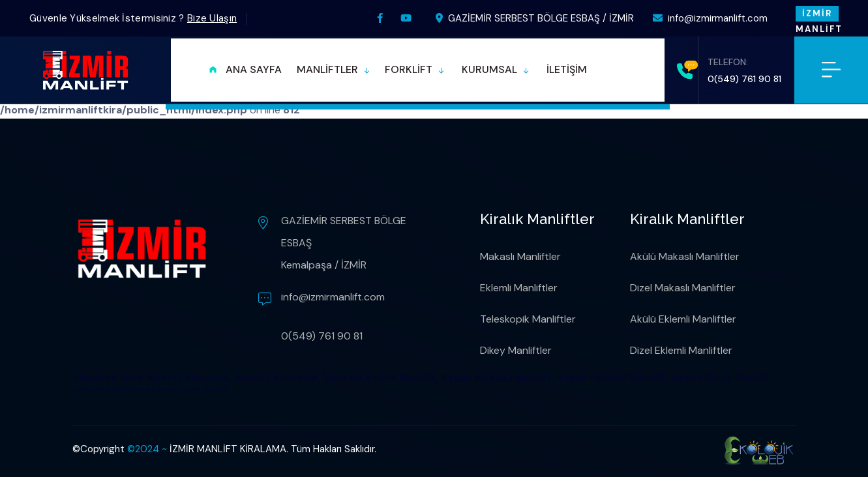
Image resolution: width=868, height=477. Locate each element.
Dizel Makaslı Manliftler (683, 288)
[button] (333, 70)
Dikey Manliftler (516, 350)
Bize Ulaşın (212, 18)
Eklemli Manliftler (519, 288)
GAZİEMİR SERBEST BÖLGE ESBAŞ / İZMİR (535, 18)
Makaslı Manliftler (520, 256)
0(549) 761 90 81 (744, 79)
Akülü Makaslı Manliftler (685, 256)
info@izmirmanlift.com (710, 18)
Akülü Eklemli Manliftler (683, 319)
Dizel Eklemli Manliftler (681, 350)
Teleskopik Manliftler (528, 319)
